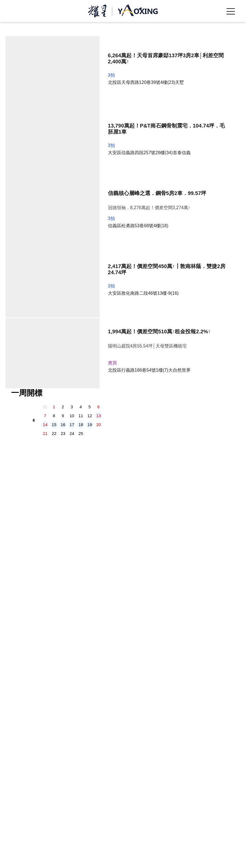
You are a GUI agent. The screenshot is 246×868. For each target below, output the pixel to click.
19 (90, 164)
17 (72, 164)
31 (45, 146)
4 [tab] (129, 110)
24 (72, 173)
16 (63, 164)
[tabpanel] (124, 72)
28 (45, 182)
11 (81, 155)
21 (45, 173)
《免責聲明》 (179, 805)
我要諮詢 (184, 861)
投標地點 (198, 781)
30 (63, 182)
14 (45, 164)
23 (63, 173)
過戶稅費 (165, 781)
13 (99, 155)
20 (99, 164)
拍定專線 (61, 861)
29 (54, 182)
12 (90, 155)
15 (54, 164)
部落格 (133, 781)
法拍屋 (79, 781)
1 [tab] (112, 110)
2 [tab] (117, 110)
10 (72, 155)
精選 (106, 781)
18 (81, 164)
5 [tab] (134, 110)
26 (90, 173)
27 (99, 173)
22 (54, 173)
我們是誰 (48, 781)
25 (81, 173)
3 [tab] (123, 110)
